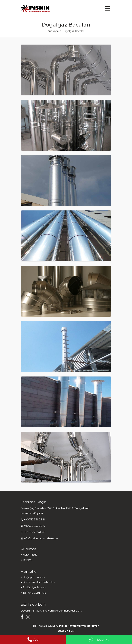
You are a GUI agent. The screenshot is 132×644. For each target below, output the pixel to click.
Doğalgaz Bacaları (34, 577)
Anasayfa (53, 31)
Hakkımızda (30, 555)
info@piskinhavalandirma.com (42, 539)
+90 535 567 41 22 (34, 532)
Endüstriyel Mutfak (34, 587)
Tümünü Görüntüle (34, 593)
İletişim (27, 560)
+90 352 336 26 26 (35, 520)
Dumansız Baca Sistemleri (39, 582)
